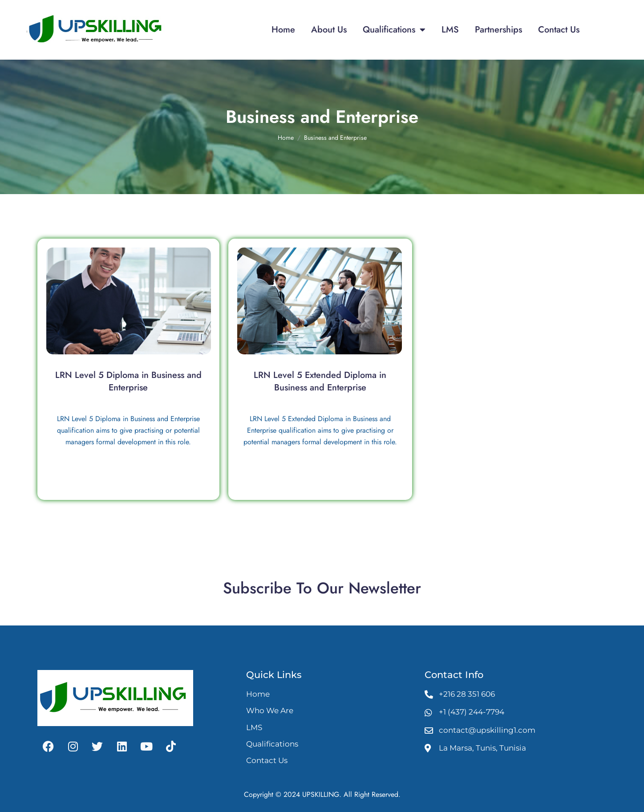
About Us (329, 30)
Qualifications (394, 30)
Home (283, 30)
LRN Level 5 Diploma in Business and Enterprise (128, 381)
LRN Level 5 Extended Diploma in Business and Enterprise (320, 381)
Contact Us (559, 30)
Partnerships (498, 30)
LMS (450, 30)
